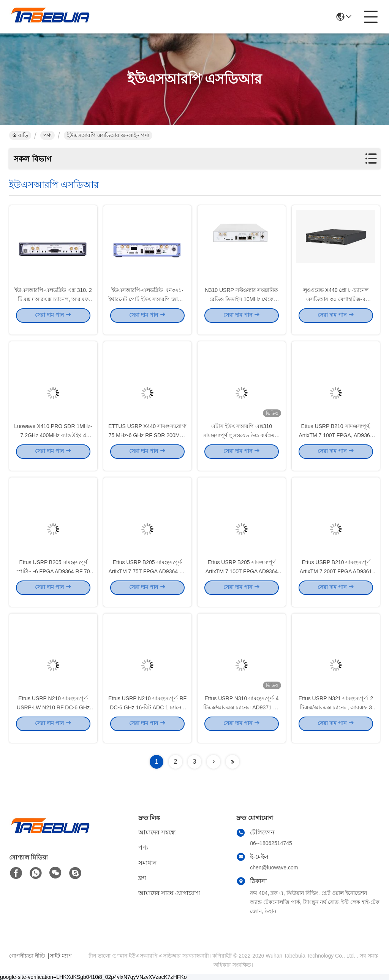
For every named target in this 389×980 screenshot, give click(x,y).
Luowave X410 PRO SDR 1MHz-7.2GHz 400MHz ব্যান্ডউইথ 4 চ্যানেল (53, 442)
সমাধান (148, 863)
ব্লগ (142, 878)
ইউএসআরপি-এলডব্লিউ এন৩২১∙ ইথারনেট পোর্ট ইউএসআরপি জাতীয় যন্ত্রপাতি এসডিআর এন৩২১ (147, 306)
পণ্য (47, 135)
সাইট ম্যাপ (61, 956)
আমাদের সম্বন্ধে (157, 832)
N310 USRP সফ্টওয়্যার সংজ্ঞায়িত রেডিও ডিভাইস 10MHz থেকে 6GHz (242, 306)
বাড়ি (20, 135)
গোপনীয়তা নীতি (27, 956)
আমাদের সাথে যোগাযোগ (169, 893)
